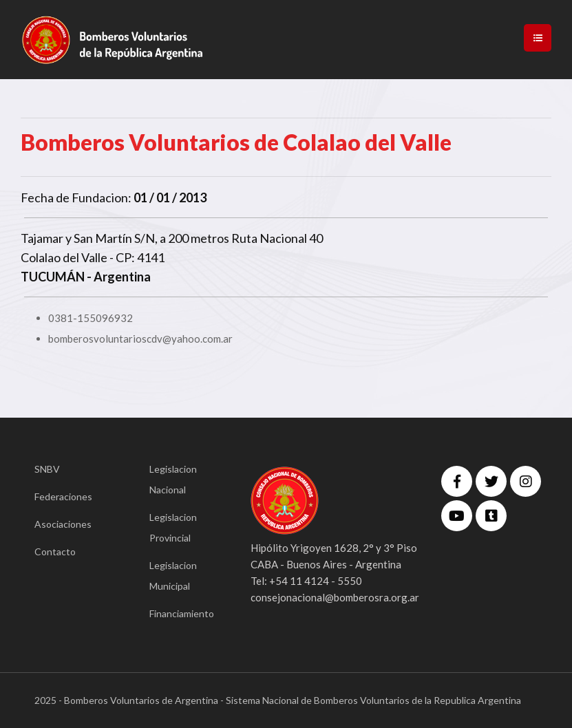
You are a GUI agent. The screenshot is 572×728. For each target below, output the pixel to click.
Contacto (55, 552)
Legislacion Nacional (173, 479)
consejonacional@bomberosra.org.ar (335, 597)
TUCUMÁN (53, 277)
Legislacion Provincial (173, 527)
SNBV (47, 469)
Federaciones (63, 496)
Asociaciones (63, 524)
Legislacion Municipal (173, 576)
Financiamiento (179, 613)
